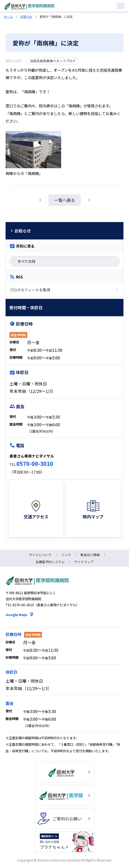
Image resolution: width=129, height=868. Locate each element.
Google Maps (17, 615)
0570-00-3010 (35, 463)
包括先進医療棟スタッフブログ (53, 61)
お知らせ (26, 17)
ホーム (8, 17)
